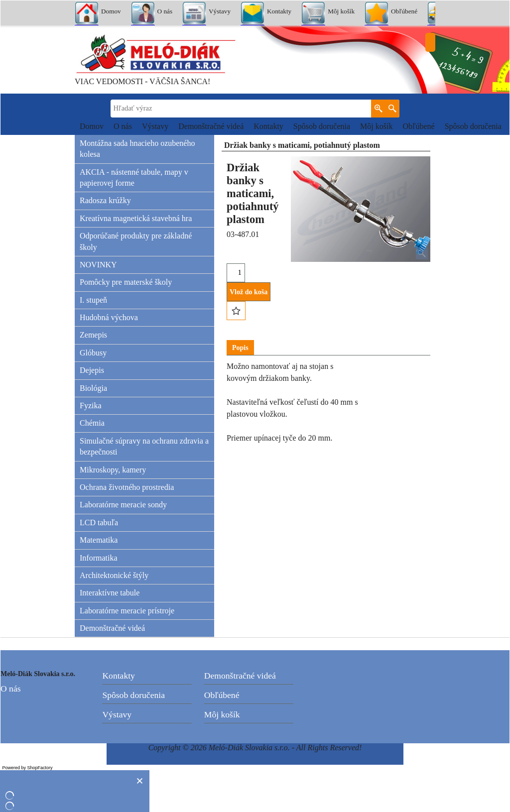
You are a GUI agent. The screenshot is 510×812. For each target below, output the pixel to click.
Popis (240, 348)
